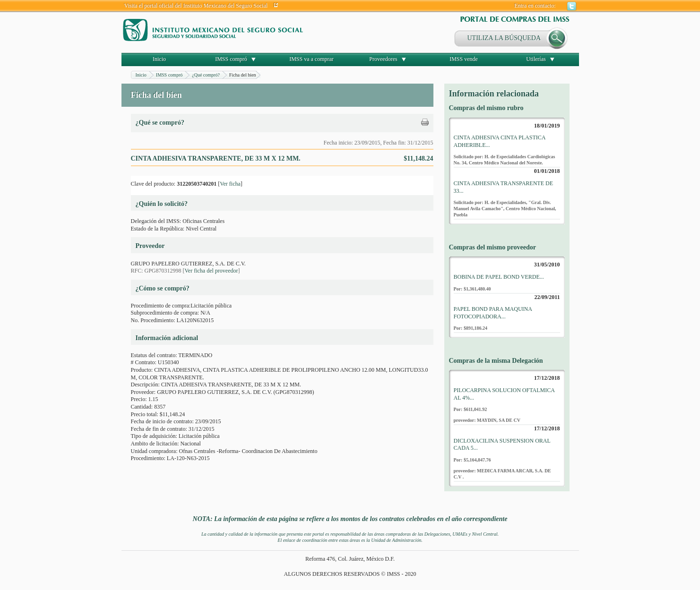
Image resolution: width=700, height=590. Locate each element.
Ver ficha (230, 184)
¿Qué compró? (206, 75)
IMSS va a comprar (311, 59)
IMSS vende (464, 59)
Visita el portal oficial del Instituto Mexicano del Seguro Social (196, 6)
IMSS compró (231, 59)
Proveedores (383, 59)
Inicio (159, 59)
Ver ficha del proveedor (212, 271)
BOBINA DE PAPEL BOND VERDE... (499, 277)
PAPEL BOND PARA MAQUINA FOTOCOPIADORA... (493, 313)
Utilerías (536, 59)
